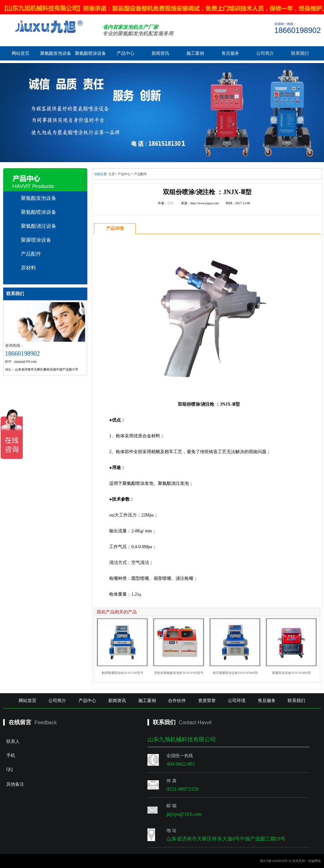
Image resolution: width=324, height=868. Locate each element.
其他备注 (59, 802)
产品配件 (31, 254)
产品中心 (126, 53)
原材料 (28, 268)
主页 (112, 174)
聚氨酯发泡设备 (56, 53)
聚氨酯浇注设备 (39, 226)
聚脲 (171, 203)
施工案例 (195, 53)
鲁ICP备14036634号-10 (276, 861)
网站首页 (21, 53)
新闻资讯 (160, 53)
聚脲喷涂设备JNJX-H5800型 (292, 673)
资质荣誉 (207, 701)
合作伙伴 (177, 701)
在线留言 (20, 722)
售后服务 (230, 53)
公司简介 (265, 53)
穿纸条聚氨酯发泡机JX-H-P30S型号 (179, 673)
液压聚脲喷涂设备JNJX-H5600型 (235, 673)
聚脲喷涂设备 (36, 240)
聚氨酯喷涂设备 (90, 53)
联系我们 (300, 53)
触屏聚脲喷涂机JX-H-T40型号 (123, 673)
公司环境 (237, 701)
